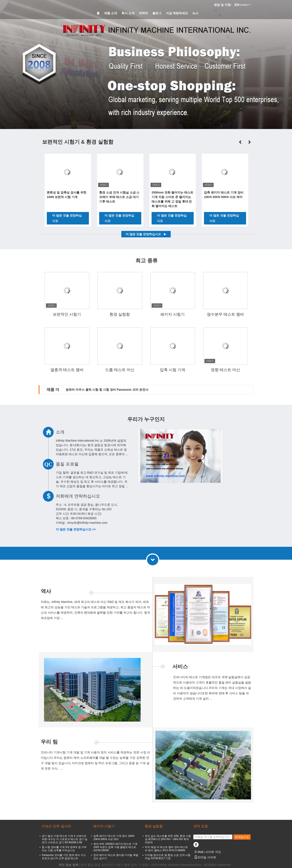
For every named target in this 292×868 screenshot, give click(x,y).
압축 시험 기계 (173, 370)
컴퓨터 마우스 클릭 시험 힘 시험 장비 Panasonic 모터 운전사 (107, 390)
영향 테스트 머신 (225, 370)
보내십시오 (242, 837)
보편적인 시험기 (67, 314)
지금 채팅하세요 (177, 13)
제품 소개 (111, 13)
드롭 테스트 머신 (120, 370)
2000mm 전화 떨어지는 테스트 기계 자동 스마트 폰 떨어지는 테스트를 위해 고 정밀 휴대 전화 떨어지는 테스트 (172, 199)
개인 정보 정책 (68, 865)
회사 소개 (128, 13)
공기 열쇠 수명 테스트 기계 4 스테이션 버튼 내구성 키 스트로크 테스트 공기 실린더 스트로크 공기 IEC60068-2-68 (65, 839)
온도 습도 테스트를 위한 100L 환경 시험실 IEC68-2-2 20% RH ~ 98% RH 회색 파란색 (168, 839)
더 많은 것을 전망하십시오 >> (76, 529)
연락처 (143, 13)
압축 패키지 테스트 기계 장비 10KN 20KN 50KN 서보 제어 (224, 195)
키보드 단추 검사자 (56, 826)
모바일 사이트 (205, 857)
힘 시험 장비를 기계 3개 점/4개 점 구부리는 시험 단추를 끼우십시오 (64, 849)
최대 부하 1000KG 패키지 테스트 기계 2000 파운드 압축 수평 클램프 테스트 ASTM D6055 (115, 847)
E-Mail (199, 852)
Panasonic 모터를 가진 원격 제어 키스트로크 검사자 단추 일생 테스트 (64, 857)
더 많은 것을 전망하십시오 (67, 218)
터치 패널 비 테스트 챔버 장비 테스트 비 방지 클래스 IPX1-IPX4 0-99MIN (166, 849)
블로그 (157, 13)
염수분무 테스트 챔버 (225, 314)
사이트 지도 (213, 852)
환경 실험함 (120, 314)
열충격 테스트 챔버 (67, 370)
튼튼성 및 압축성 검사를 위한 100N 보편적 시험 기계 (67, 195)
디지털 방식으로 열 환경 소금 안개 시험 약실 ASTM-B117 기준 (168, 857)
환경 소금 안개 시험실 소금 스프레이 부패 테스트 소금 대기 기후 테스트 (119, 197)
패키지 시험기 (173, 314)
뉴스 (195, 13)
